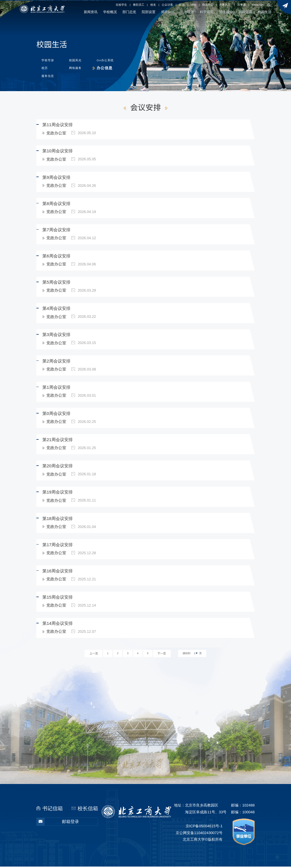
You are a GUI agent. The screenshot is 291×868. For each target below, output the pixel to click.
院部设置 (149, 12)
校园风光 (76, 59)
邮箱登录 (58, 823)
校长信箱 (88, 810)
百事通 (242, 5)
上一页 (94, 655)
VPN (194, 5)
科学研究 (207, 12)
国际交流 (245, 12)
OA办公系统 (107, 59)
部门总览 (129, 12)
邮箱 (182, 5)
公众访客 (167, 5)
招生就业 (226, 12)
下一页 (161, 655)
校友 (153, 5)
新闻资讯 (91, 12)
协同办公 (208, 5)
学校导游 (47, 59)
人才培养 (187, 12)
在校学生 (121, 5)
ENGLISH (257, 5)
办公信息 (105, 67)
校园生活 (265, 12)
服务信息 (47, 76)
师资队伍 (168, 12)
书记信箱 (53, 810)
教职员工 (139, 5)
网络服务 (76, 67)
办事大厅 (225, 5)
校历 (44, 67)
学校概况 (110, 12)
